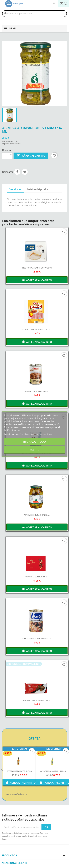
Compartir (17, 172)
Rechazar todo (34, 442)
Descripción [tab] (16, 189)
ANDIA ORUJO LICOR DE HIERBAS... (53, 771)
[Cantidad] (6, 156)
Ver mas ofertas (17, 794)
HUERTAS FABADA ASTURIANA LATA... (37, 639)
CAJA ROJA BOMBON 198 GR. (37, 577)
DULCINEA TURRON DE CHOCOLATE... (37, 700)
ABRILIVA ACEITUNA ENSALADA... (37, 515)
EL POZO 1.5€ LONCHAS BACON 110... (37, 330)
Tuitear (25, 172)
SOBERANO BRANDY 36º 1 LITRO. (19, 771)
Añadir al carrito (31, 156)
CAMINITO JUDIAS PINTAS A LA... (37, 391)
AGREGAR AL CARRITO (37, 280)
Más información (14, 434)
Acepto (34, 450)
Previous (3, 770)
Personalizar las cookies (38, 434)
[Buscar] (34, 14)
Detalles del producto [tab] (39, 189)
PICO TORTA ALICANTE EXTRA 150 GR (37, 268)
